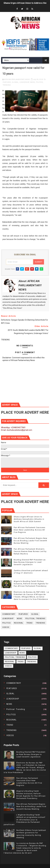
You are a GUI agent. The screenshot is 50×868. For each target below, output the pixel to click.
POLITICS (39, 82)
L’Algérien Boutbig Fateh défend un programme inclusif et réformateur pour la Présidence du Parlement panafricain (25, 820)
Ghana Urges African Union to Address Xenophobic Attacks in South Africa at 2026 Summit (29, 519)
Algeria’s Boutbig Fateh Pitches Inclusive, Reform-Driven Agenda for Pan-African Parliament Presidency (31, 584)
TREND (30, 623)
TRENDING (7, 85)
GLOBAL (15, 82)
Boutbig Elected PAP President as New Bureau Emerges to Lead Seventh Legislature (30, 562)
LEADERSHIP (24, 82)
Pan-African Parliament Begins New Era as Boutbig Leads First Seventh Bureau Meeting (31, 541)
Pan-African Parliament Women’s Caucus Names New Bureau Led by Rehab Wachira (30, 551)
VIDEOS (6, 627)
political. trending (35, 619)
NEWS (33, 82)
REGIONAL (19, 623)
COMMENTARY (9, 614)
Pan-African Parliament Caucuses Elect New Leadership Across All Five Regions (30, 530)
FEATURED (7, 82)
